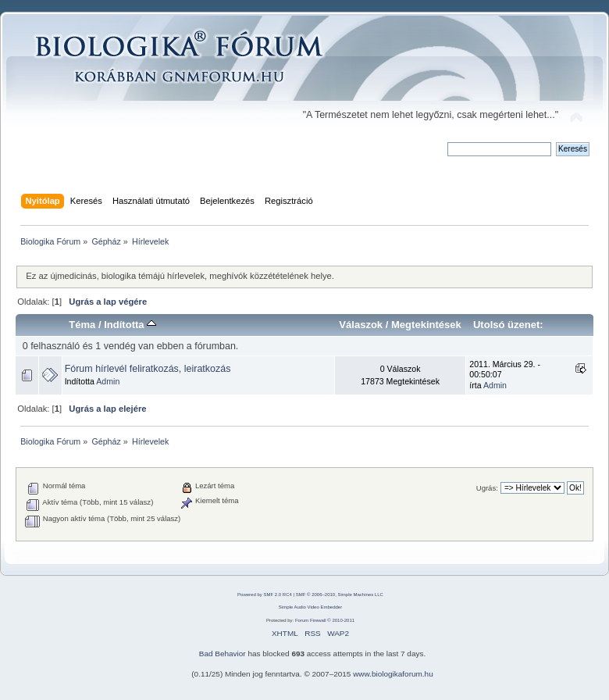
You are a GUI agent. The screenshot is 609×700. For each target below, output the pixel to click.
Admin (108, 381)
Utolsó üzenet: (508, 325)
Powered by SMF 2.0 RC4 (265, 595)
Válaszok (361, 325)
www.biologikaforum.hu (393, 674)
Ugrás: (487, 488)
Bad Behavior (223, 654)
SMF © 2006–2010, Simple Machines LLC (340, 595)
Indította (130, 325)
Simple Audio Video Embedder (310, 607)
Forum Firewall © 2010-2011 (325, 620)
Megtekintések (426, 325)
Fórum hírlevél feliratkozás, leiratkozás (148, 369)
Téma (82, 325)
